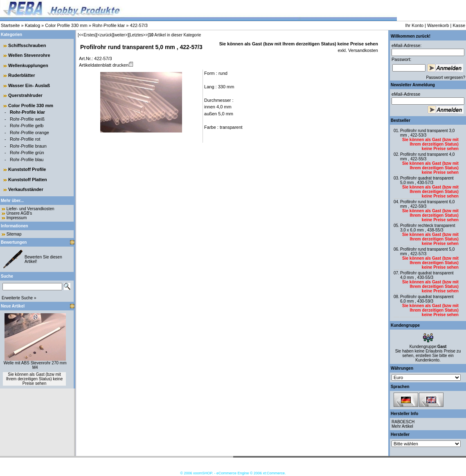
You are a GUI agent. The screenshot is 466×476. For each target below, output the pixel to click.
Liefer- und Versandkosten (30, 209)
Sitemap (14, 234)
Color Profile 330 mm (66, 25)
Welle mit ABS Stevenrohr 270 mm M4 (35, 365)
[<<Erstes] (87, 35)
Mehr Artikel (402, 426)
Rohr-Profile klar (109, 25)
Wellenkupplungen (28, 65)
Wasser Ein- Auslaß (29, 85)
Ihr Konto (414, 25)
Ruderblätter (21, 75)
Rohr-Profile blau (27, 159)
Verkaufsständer (26, 189)
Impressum (17, 218)
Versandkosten (362, 50)
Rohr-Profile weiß (27, 119)
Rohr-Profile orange (29, 132)
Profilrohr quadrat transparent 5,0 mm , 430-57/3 (427, 180)
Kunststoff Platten (28, 180)
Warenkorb (438, 25)
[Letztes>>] (139, 35)
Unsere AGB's (19, 213)
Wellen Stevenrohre (29, 55)
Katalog (33, 25)
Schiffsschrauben (27, 45)
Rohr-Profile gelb (27, 126)
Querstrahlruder (25, 95)
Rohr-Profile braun (28, 146)
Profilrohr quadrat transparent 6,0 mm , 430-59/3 (427, 299)
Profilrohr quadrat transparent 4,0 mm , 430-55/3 (427, 275)
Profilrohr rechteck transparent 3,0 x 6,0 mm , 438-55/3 (428, 228)
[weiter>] (121, 35)
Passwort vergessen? (446, 77)
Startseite (10, 25)
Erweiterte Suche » (19, 298)
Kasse (459, 25)
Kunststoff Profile (27, 169)
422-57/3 (139, 25)
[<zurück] (105, 35)
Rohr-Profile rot (25, 139)
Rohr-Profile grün (27, 153)
